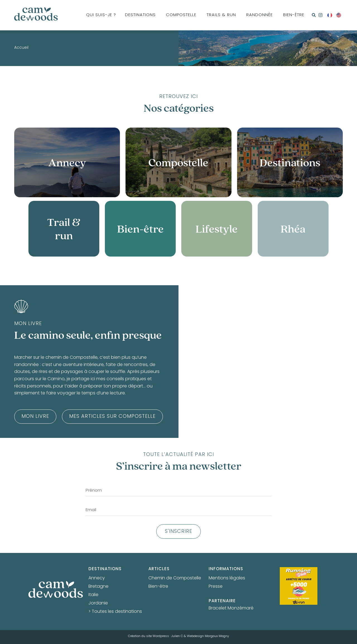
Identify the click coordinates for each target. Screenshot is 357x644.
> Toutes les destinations (115, 612)
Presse (216, 587)
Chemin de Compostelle (175, 578)
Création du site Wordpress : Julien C (155, 636)
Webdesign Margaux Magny (208, 636)
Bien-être (158, 587)
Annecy (97, 578)
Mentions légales (227, 578)
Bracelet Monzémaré (231, 608)
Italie (93, 595)
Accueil (21, 48)
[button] (314, 15)
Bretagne (98, 587)
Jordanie (98, 603)
